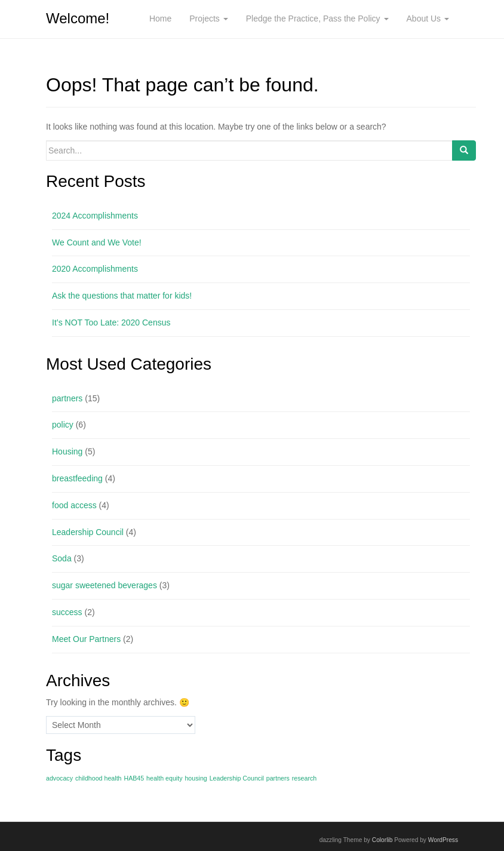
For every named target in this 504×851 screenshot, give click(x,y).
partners (67, 398)
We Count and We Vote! (97, 242)
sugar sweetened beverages (105, 585)
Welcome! (78, 18)
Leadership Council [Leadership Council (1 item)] (237, 778)
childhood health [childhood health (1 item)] (99, 778)
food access (74, 505)
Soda (62, 558)
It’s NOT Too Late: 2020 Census (111, 322)
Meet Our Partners (86, 639)
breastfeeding (77, 478)
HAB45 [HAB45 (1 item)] (134, 778)
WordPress (443, 840)
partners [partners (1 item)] (278, 778)
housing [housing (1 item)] (196, 778)
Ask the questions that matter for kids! (122, 296)
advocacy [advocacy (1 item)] (59, 778)
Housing (67, 451)
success (67, 612)
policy (63, 425)
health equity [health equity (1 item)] (164, 778)
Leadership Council (88, 532)
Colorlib (382, 840)
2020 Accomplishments (95, 269)
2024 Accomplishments (95, 216)
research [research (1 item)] (304, 778)
